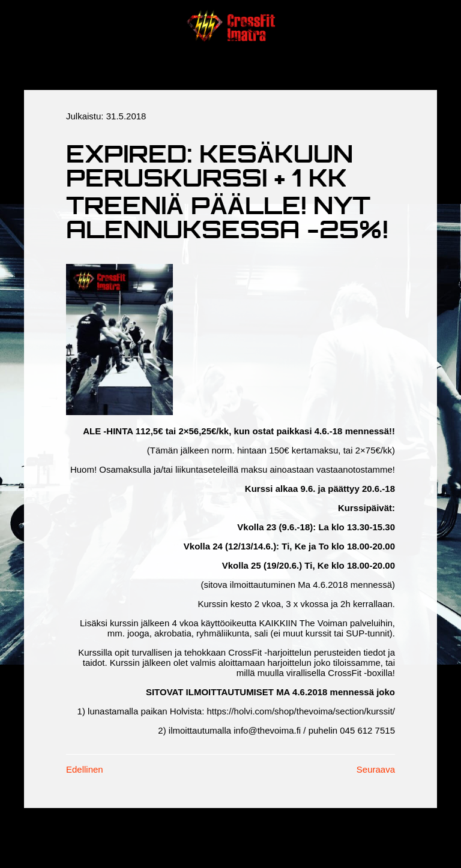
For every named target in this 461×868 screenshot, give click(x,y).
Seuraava (376, 769)
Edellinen (85, 769)
